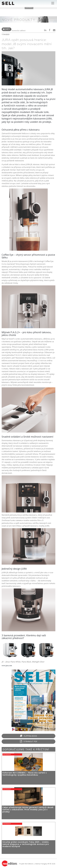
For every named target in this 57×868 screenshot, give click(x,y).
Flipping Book (28, 736)
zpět (7, 29)
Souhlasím (29, 7)
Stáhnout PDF (29, 741)
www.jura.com (7, 666)
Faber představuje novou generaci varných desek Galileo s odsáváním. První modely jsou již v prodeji (28, 809)
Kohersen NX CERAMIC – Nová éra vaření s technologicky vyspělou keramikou (24, 774)
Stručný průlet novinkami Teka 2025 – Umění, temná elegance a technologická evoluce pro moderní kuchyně (26, 844)
